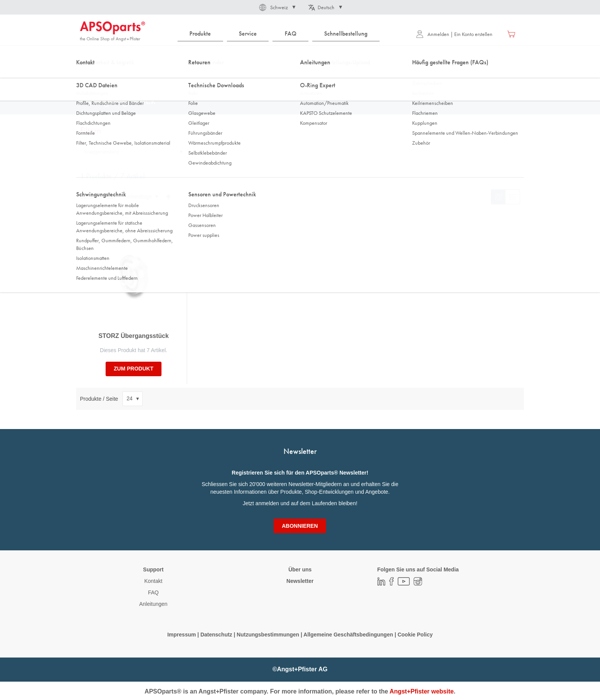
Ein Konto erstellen (473, 34)
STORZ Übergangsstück (134, 336)
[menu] (280, 34)
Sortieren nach (97, 197)
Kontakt (153, 581)
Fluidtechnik (123, 76)
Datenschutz (216, 635)
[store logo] (112, 31)
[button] (277, 7)
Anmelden (433, 34)
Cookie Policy (415, 635)
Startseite (90, 76)
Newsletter (300, 581)
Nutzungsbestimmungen (269, 635)
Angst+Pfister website (422, 691)
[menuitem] (200, 34)
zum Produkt (133, 369)
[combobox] (300, 56)
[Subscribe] (300, 526)
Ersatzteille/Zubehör (201, 76)
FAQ (153, 592)
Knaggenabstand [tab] (102, 152)
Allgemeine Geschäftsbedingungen (349, 635)
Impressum (182, 635)
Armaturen (158, 76)
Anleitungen (153, 604)
